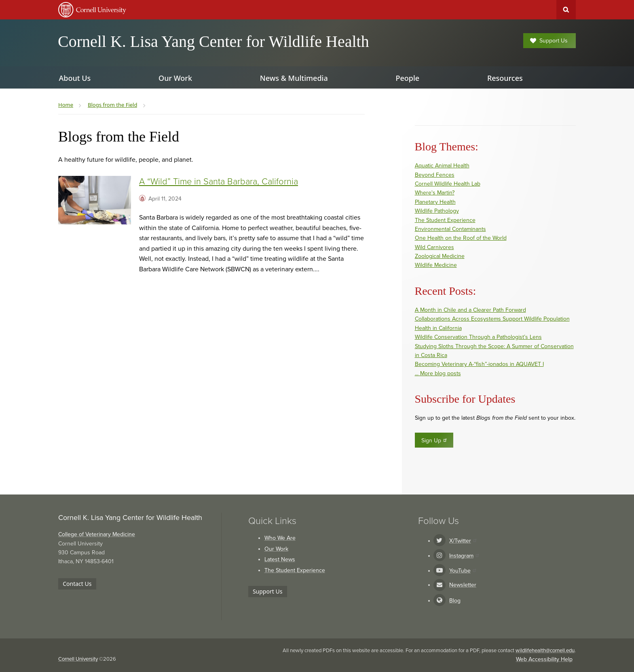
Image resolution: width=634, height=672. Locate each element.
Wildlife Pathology (437, 211)
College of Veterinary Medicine (97, 534)
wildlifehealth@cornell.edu (545, 651)
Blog (455, 601)
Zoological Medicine (440, 256)
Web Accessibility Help (544, 659)
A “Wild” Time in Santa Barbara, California (219, 182)
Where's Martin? (435, 193)
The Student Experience (445, 220)
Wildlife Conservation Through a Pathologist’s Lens (478, 337)
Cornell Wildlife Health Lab (448, 184)
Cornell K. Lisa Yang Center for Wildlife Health (213, 41)
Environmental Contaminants (450, 229)
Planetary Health (435, 202)
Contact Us (77, 584)
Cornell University (78, 659)
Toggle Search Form (566, 10)
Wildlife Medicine (436, 265)
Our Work (276, 549)
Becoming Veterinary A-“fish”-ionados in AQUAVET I (479, 364)
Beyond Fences (435, 175)
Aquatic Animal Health (442, 166)
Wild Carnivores (434, 247)
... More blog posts (438, 373)
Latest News (280, 559)
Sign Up (434, 440)
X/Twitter (463, 541)
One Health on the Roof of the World (461, 238)
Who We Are (280, 538)
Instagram (464, 556)
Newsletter (463, 585)
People (407, 78)
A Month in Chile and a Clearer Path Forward (470, 310)
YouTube (463, 571)
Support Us (549, 41)
